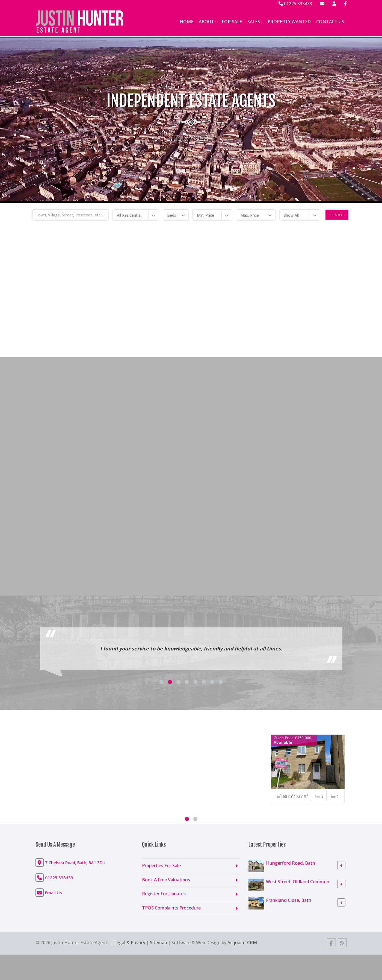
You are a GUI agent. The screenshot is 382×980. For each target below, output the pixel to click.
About (208, 22)
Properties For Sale (161, 865)
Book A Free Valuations (166, 880)
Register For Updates (164, 894)
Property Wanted (289, 22)
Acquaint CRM (242, 943)
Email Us (54, 893)
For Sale (232, 22)
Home (186, 22)
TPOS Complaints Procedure (171, 908)
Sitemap (158, 943)
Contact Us (330, 22)
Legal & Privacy (130, 943)
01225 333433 (295, 4)
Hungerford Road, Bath (291, 863)
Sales (255, 22)
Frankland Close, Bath (289, 900)
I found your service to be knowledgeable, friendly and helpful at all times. (191, 649)
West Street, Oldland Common (298, 881)
